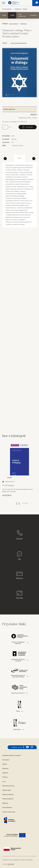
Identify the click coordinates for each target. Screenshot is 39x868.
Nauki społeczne (14, 24)
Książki (25, 9)
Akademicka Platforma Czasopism (12, 755)
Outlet (4, 15)
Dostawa (20, 595)
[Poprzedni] (14, 503)
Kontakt (20, 535)
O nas (4, 782)
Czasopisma (33, 15)
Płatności (19, 575)
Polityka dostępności (8, 799)
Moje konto (5, 769)
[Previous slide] (5, 159)
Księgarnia (18, 9)
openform (11, 864)
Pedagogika (23, 24)
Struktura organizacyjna (9, 812)
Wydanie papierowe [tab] (19, 109)
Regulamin (5, 803)
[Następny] (25, 503)
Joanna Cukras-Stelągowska (19, 43)
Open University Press (8, 786)
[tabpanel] (19, 470)
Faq (19, 556)
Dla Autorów (6, 760)
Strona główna (7, 9)
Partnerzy (5, 777)
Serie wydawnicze (22, 15)
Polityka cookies (7, 790)
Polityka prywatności (8, 795)
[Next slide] (34, 159)
